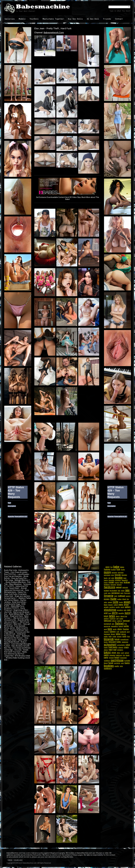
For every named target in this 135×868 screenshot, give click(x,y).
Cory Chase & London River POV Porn (16, 573)
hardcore (109, 587)
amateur (118, 580)
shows (119, 637)
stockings (110, 610)
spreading (114, 626)
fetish (117, 639)
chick (114, 653)
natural (119, 587)
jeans (121, 605)
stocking (120, 610)
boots (106, 642)
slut (119, 591)
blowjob (109, 639)
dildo (118, 653)
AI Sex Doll (93, 19)
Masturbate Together (53, 19)
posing (128, 596)
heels (106, 647)
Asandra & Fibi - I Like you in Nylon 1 (17, 621)
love (110, 613)
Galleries (10, 19)
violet (114, 637)
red (117, 619)
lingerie (109, 596)
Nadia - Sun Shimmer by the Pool (16, 653)
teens (106, 580)
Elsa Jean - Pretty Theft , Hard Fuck (53, 28)
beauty (111, 605)
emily (115, 629)
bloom (113, 634)
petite (126, 626)
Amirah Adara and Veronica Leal (15, 589)
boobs (119, 578)
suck (122, 607)
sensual (126, 621)
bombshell (107, 624)
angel (126, 605)
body (121, 583)
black (106, 605)
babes (122, 567)
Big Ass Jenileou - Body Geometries (15, 601)
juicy (128, 613)
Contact (119, 19)
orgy (121, 666)
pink (125, 610)
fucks (123, 570)
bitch (106, 616)
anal (105, 629)
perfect (106, 619)
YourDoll (34, 19)
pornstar (121, 573)
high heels (113, 647)
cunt (122, 653)
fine (126, 624)
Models (22, 19)
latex (112, 616)
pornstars (107, 575)
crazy (126, 647)
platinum (119, 655)
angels (106, 607)
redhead (121, 596)
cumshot (117, 663)
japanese (125, 642)
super (121, 619)
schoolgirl (110, 645)
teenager (107, 634)
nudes (119, 599)
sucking (112, 607)
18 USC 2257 (18, 860)
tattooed (108, 621)
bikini (107, 652)
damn (118, 616)
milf (118, 632)
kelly (110, 637)
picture (119, 585)
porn (122, 593)
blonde (118, 575)
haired (121, 626)
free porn (127, 593)
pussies (114, 573)
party (106, 658)
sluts (123, 591)
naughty (121, 613)
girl (109, 578)
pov (110, 629)
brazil (117, 658)
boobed (106, 591)
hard (111, 650)
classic (121, 647)
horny (106, 583)
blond (106, 663)
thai (128, 637)
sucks (118, 607)
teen (125, 578)
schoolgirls (121, 645)
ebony (106, 650)
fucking (107, 569)
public (106, 637)
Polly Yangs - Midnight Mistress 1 (17, 580)
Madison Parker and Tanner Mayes (18, 599)
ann (113, 624)
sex (127, 590)
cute (115, 602)
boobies (109, 666)
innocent (112, 642)
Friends (107, 19)
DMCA (10, 860)
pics (113, 575)
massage (123, 658)
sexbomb (123, 632)
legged (111, 658)
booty (128, 655)
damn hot (124, 616)
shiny (120, 629)
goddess (107, 661)
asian (127, 602)
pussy (107, 572)
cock (106, 593)
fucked (113, 570)
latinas (124, 634)
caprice (120, 621)
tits (128, 599)
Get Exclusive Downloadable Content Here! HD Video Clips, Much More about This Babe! (68, 198)
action (127, 653)
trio (124, 655)
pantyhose (117, 660)
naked (116, 605)
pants (106, 655)
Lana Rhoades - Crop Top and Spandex (17, 575)
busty (106, 578)
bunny (127, 663)
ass (109, 593)
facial (111, 663)
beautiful (125, 580)
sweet (110, 602)
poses (107, 599)
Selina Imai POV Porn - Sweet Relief (16, 587)
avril (128, 632)
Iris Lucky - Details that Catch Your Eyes (16, 651)
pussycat (107, 626)
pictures (113, 585)
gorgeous (116, 593)
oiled (128, 645)
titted (124, 599)
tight (116, 596)
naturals (125, 588)
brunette (111, 580)
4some (106, 632)
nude (113, 599)
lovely (121, 602)
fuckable (127, 661)
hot (111, 567)
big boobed (113, 591)
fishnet (119, 623)
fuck (118, 569)
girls (113, 578)
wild (106, 613)
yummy (113, 632)
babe (116, 567)
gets (105, 602)
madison (113, 619)
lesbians (107, 585)
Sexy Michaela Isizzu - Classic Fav (16, 591)
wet (129, 610)
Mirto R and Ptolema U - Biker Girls (17, 623)
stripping (120, 650)
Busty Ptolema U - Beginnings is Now (16, 609)
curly (124, 636)
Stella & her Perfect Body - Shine (15, 635)
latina (118, 634)
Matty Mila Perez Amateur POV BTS (14, 607)
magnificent (124, 640)
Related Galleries (13, 567)
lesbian (127, 582)
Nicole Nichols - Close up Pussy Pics (16, 577)
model (111, 582)
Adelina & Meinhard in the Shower (17, 637)
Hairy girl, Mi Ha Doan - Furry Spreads (17, 625)
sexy (108, 567)
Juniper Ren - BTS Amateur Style (17, 656)
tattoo (114, 621)
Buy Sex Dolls (75, 19)
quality (117, 666)
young (117, 583)
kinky (119, 642)
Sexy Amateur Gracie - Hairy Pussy (16, 639)
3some (126, 629)
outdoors (108, 668)
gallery (128, 607)
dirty (115, 613)
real (115, 650)
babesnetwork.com (54, 33)
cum (122, 663)
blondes (124, 575)
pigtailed (112, 655)
